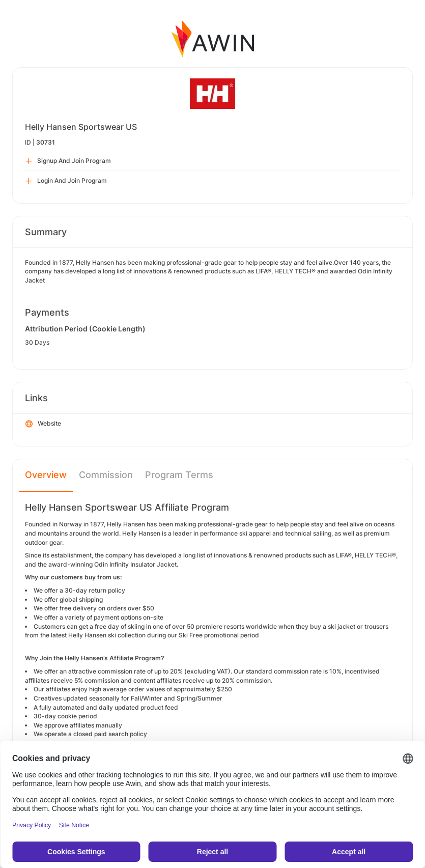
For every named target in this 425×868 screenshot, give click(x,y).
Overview (46, 475)
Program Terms (179, 475)
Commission (106, 475)
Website (43, 424)
